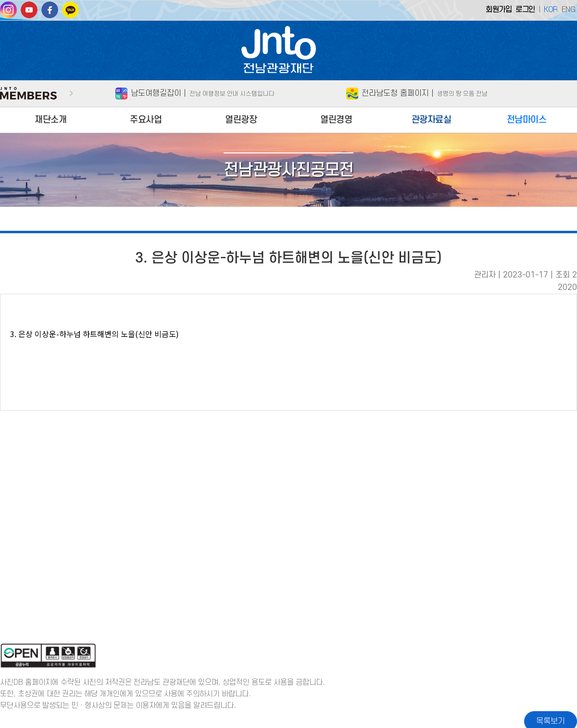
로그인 (525, 10)
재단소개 (50, 120)
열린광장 (241, 120)
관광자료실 (432, 120)
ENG (569, 10)
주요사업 (146, 120)
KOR (551, 10)
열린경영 (336, 120)
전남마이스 (527, 120)
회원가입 (499, 10)
